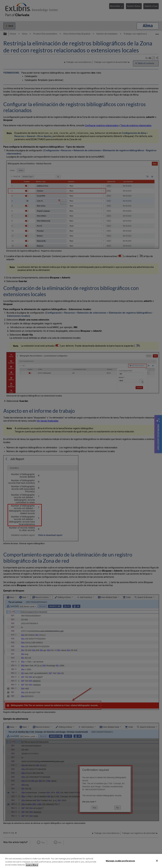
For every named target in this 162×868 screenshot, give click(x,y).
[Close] (157, 861)
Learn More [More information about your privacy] (32, 865)
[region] (81, 861)
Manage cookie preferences (120, 861)
